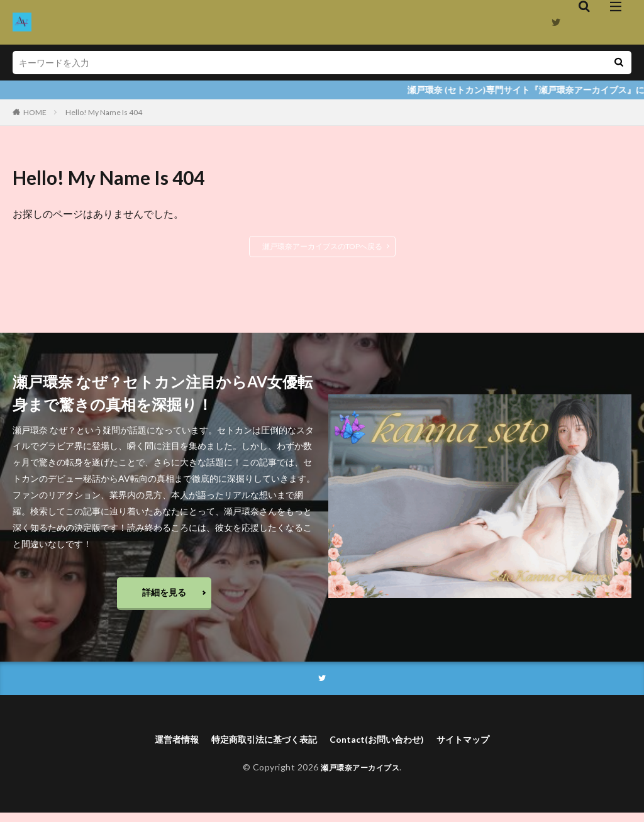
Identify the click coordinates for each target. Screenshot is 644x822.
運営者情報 (160, 747)
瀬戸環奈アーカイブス (360, 776)
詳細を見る (164, 595)
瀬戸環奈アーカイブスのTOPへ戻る (322, 246)
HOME (35, 112)
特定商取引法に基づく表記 (258, 747)
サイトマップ (479, 747)
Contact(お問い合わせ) (384, 747)
